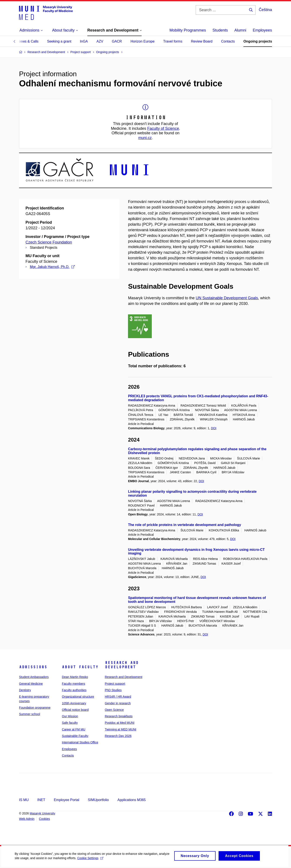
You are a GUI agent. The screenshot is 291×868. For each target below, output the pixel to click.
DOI (214, 428)
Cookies (44, 819)
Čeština (265, 10)
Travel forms (173, 41)
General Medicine (31, 684)
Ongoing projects (258, 41)
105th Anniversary (74, 703)
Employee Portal (66, 800)
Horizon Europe (143, 41)
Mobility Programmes (188, 30)
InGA (84, 41)
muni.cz (145, 138)
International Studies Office (80, 742)
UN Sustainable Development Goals (227, 298)
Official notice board (75, 710)
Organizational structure (78, 697)
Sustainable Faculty (75, 736)
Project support (115, 684)
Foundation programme (35, 708)
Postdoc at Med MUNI (120, 723)
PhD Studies (113, 690)
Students (220, 30)
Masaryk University (42, 813)
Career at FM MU (74, 729)
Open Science (114, 710)
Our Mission (70, 716)
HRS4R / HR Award (118, 697)
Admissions (33, 667)
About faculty (80, 667)
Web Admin (27, 819)
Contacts (228, 41)
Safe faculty (70, 723)
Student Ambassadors (34, 677)
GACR (117, 41)
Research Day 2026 (118, 736)
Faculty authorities (74, 690)
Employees (262, 30)
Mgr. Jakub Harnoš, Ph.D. (52, 267)
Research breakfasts (119, 716)
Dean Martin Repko (75, 677)
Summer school (30, 714)
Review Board (202, 41)
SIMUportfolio (98, 800)
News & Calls (28, 41)
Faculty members (73, 684)
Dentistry (25, 690)
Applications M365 (132, 800)
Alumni (240, 30)
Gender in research (118, 703)
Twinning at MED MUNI (121, 729)
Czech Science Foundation (49, 242)
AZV (100, 41)
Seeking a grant (59, 41)
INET (41, 800)
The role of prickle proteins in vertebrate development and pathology (185, 525)
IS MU (24, 800)
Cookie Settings (102, 861)
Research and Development (122, 665)
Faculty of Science (163, 128)
